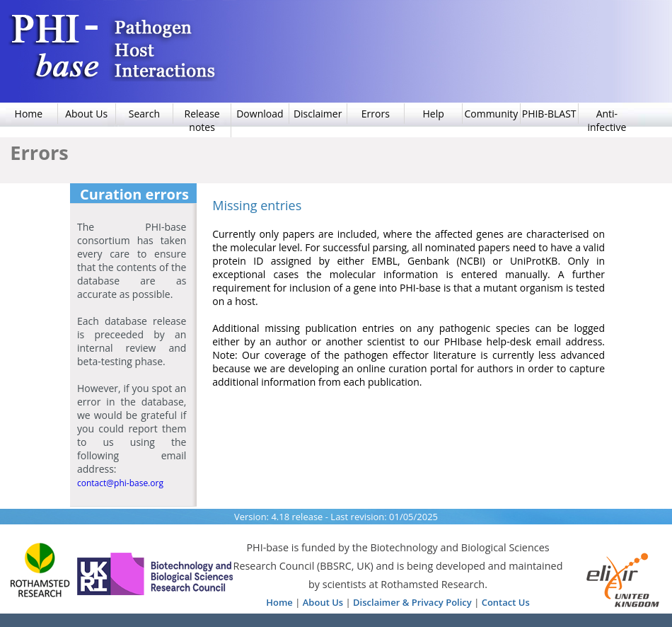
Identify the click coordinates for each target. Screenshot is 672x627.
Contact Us (506, 602)
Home (279, 602)
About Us (323, 602)
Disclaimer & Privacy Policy (412, 602)
